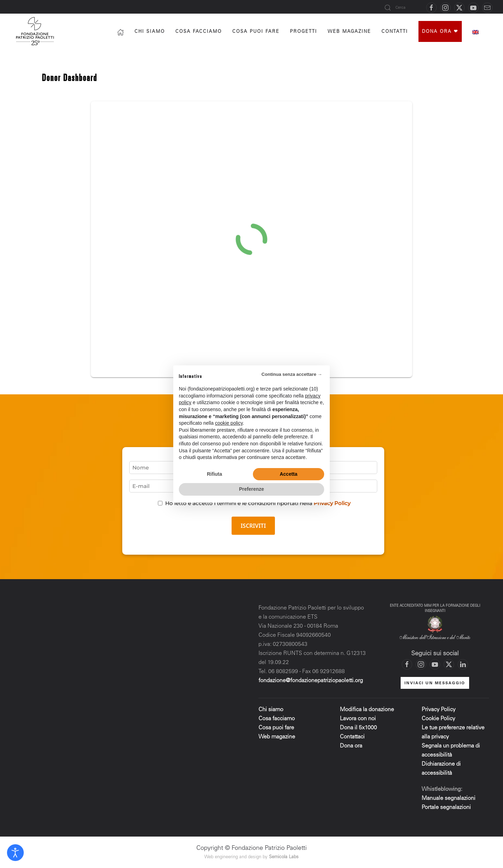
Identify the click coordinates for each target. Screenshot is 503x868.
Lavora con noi (358, 719)
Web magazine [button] (349, 32)
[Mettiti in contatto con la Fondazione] (487, 8)
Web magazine (277, 737)
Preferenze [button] (251, 489)
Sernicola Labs (284, 857)
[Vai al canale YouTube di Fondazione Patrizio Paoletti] (473, 8)
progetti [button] (304, 32)
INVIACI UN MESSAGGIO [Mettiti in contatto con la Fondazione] (435, 683)
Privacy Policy (439, 710)
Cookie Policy (438, 719)
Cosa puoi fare (256, 32)
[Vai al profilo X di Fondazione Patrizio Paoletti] (459, 8)
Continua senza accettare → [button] (292, 374)
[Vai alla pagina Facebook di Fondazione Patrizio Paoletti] (431, 8)
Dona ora (351, 746)
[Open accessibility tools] (15, 853)
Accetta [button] (289, 474)
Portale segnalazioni (446, 808)
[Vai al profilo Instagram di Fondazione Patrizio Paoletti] (445, 8)
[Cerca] (402, 8)
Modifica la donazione (367, 710)
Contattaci (352, 737)
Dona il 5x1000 (359, 728)
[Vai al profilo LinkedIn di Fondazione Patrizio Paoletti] (463, 664)
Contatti (395, 32)
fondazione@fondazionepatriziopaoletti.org (311, 681)
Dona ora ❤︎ (440, 32)
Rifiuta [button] (214, 474)
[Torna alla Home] (36, 31)
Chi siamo (150, 32)
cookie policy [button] (229, 423)
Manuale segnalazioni (449, 798)
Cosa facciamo (199, 32)
